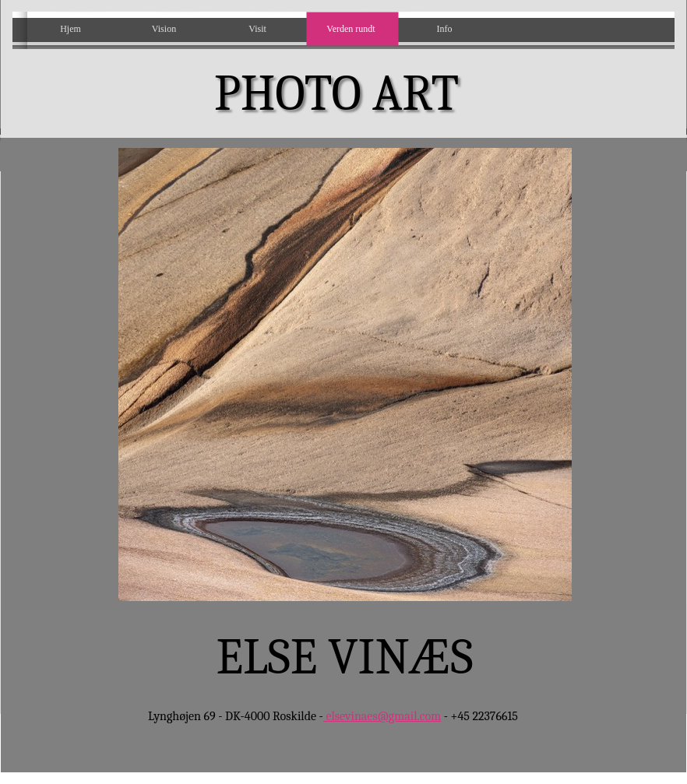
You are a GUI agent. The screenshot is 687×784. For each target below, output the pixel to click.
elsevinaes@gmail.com (382, 716)
